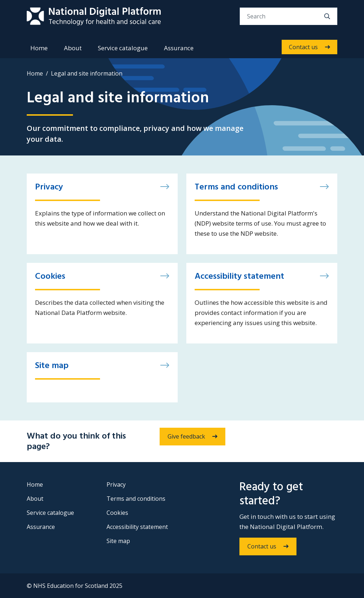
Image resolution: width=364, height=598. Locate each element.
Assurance (179, 48)
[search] (327, 16)
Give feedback (186, 436)
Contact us (303, 47)
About (73, 48)
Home (39, 48)
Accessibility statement (137, 527)
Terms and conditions (136, 499)
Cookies (117, 513)
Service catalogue (123, 48)
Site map (118, 541)
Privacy (116, 484)
